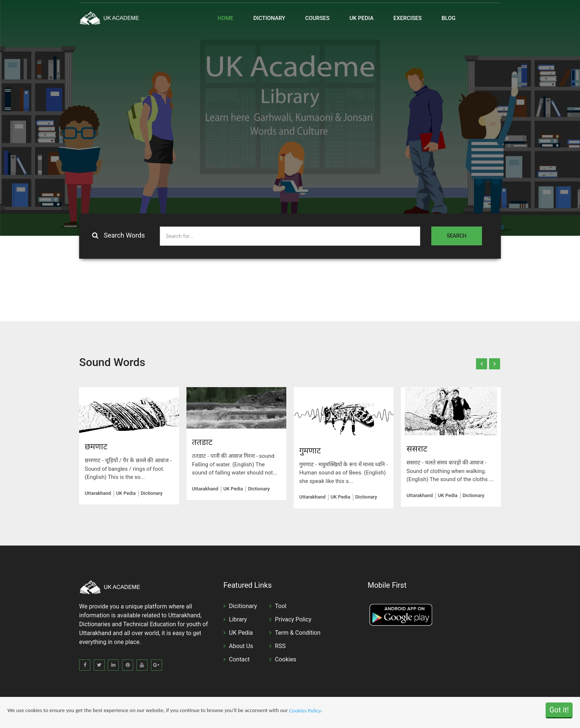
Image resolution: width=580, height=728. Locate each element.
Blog (449, 18)
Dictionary (269, 18)
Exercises (408, 18)
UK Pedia (362, 18)
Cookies (285, 659)
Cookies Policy (305, 711)
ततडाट (202, 442)
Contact (239, 659)
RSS (280, 646)
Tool (281, 606)
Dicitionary (243, 606)
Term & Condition (298, 633)
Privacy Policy (293, 619)
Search (457, 236)
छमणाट (96, 447)
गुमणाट (311, 451)
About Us (241, 646)
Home (226, 18)
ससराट (417, 449)
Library (238, 619)
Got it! (559, 710)
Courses (317, 18)
